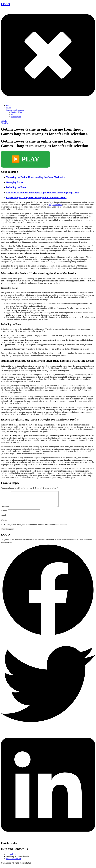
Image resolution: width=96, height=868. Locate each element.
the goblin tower (55, 205)
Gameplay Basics (15, 182)
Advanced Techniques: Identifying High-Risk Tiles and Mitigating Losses (42, 192)
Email (4, 518)
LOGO (5, 4)
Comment (6, 509)
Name (4, 514)
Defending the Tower (16, 187)
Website (4, 523)
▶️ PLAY (25, 159)
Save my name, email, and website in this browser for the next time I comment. (36, 528)
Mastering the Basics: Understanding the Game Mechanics (35, 177)
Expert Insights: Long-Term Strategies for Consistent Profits (36, 197)
